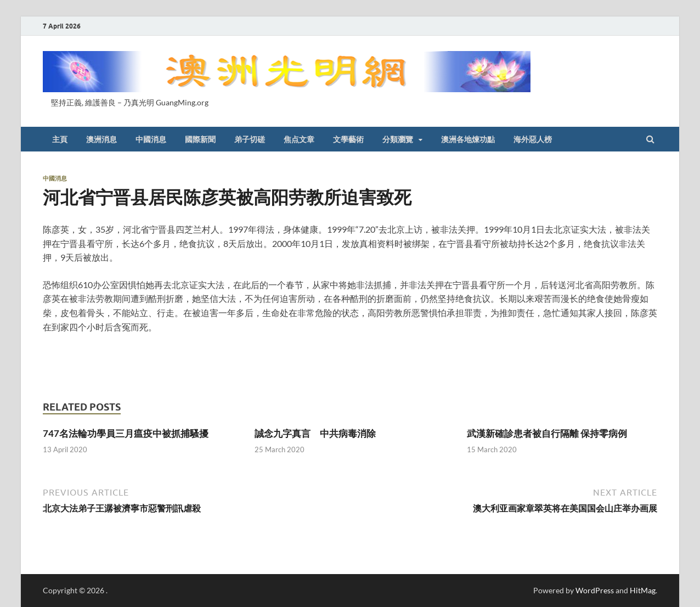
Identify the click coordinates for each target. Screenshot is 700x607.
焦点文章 (299, 139)
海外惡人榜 (533, 139)
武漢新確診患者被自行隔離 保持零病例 (547, 433)
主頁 (60, 139)
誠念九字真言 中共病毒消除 (315, 433)
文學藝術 (348, 139)
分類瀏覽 (398, 139)
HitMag (643, 590)
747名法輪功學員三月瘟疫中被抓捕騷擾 (126, 433)
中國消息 (151, 139)
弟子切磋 (250, 139)
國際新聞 (200, 139)
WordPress (595, 590)
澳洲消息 (101, 139)
